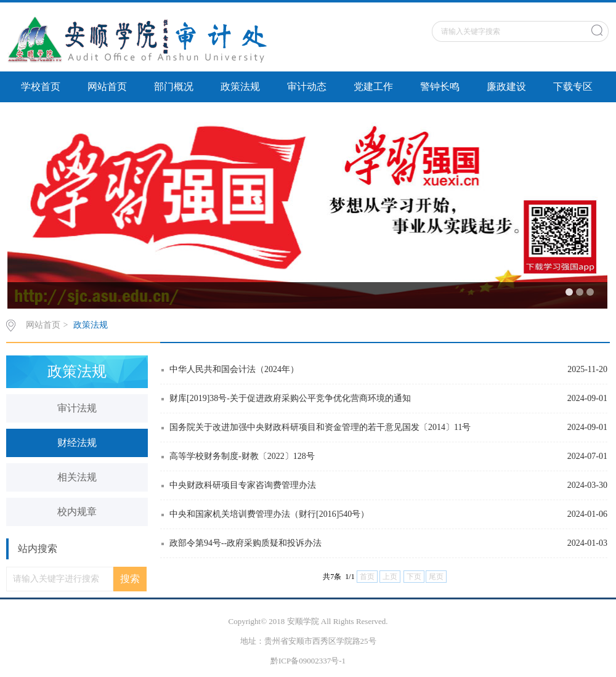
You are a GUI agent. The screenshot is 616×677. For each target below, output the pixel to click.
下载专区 (573, 87)
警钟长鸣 (440, 87)
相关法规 (77, 477)
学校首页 (41, 87)
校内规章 (77, 512)
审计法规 (77, 408)
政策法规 (240, 87)
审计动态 (307, 87)
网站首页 (107, 87)
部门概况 (174, 87)
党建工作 (373, 87)
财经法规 (77, 443)
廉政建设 (506, 87)
